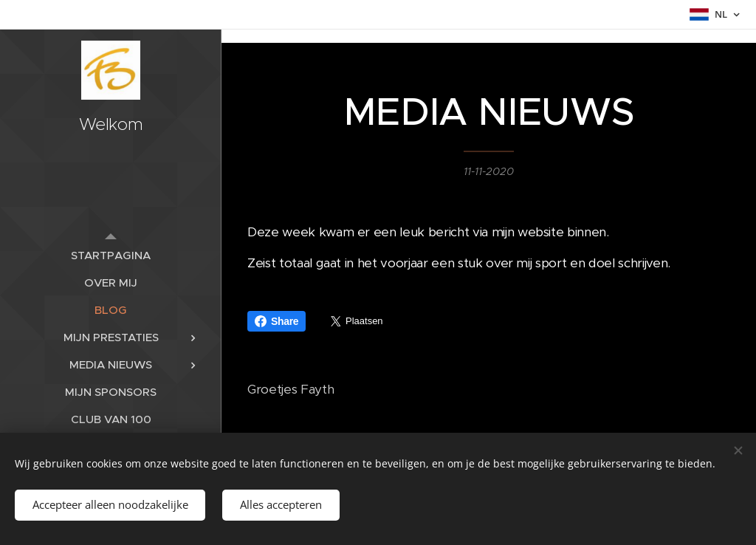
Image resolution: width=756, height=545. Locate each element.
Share (276, 321)
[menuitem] (111, 255)
